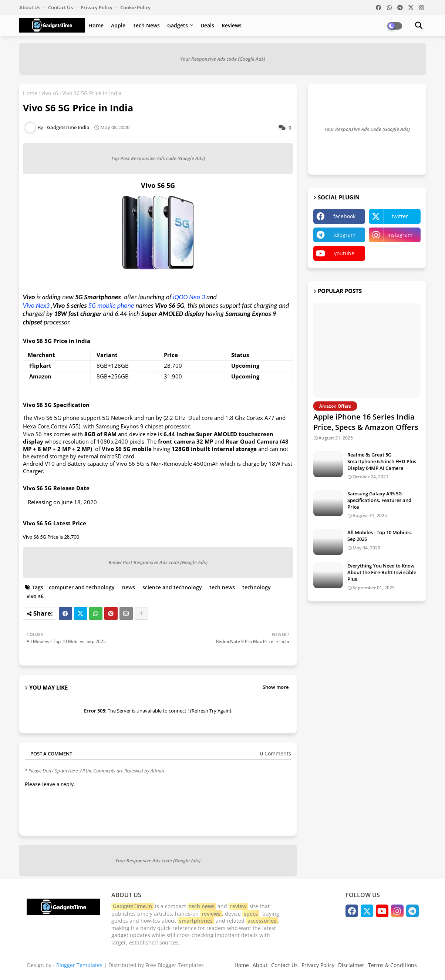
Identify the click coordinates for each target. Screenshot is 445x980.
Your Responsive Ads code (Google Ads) (223, 59)
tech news (222, 587)
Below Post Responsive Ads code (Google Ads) (158, 562)
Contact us (61, 7)
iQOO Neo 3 (189, 297)
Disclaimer (351, 965)
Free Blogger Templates (175, 965)
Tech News (146, 25)
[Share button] (141, 613)
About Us (30, 7)
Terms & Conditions (392, 965)
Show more (276, 687)
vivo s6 (50, 93)
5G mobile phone (111, 306)
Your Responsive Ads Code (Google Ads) (367, 129)
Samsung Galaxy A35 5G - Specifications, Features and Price (379, 500)
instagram (400, 235)
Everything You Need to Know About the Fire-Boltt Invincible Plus (382, 572)
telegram (344, 235)
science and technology (172, 587)
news (129, 587)
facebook (344, 216)
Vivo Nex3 (36, 306)
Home (96, 25)
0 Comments (276, 753)
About (260, 965)
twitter (400, 216)
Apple (118, 25)
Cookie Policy (135, 7)
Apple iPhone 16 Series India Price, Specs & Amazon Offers (366, 422)
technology (257, 587)
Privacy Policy (97, 7)
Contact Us (284, 965)
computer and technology (82, 587)
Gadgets (178, 25)
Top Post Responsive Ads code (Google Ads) (158, 158)
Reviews (232, 25)
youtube (344, 253)
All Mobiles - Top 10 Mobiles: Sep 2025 (380, 536)
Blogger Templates (79, 965)
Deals (207, 25)
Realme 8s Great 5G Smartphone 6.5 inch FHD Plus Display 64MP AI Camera (382, 461)
